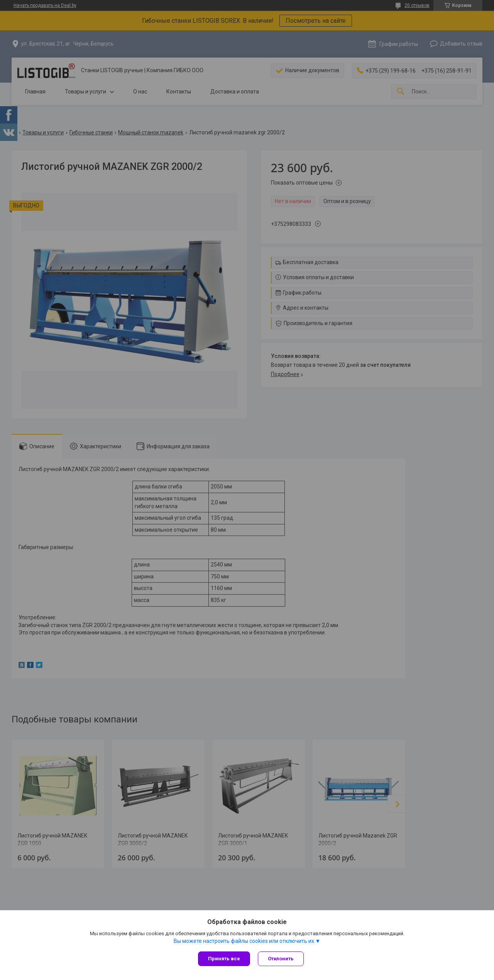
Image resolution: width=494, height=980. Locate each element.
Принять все (224, 959)
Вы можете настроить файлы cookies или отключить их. (244, 941)
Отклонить (281, 959)
